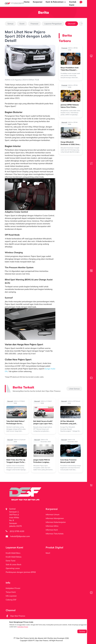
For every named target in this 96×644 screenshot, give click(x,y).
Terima (82, 631)
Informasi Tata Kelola (55, 534)
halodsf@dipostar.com (20, 536)
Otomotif (72, 24)
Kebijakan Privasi (23, 627)
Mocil (48, 553)
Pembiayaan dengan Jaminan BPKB (21, 572)
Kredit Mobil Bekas (14, 557)
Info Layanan (11, 596)
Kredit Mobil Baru (13, 553)
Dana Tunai (11, 561)
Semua (10, 24)
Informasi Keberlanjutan (56, 522)
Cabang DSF (11, 600)
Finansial (34, 24)
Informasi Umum (53, 514)
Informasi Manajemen (55, 518)
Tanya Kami (11, 592)
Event (22, 24)
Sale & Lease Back (13, 564)
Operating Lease (13, 568)
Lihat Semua (74, 389)
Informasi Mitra (52, 526)
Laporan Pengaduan (53, 24)
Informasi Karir (52, 530)
